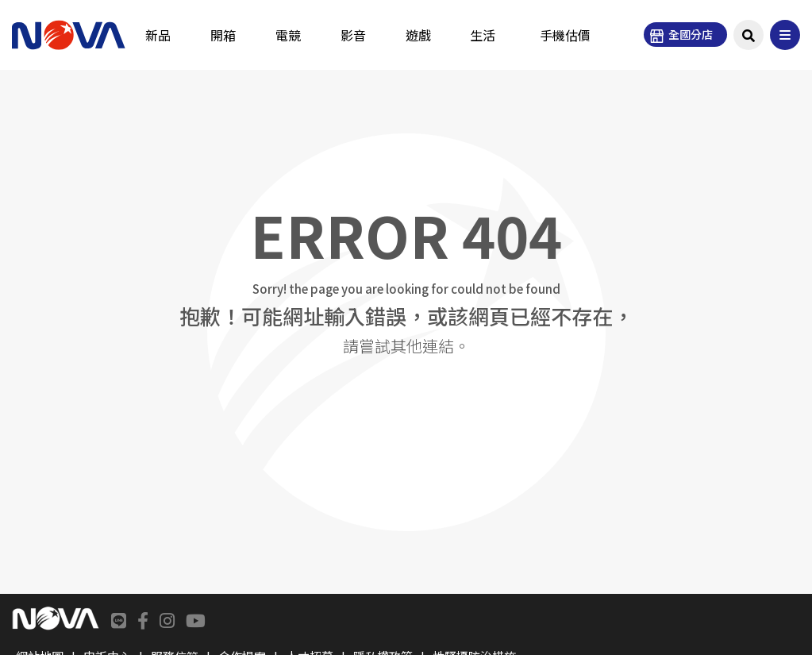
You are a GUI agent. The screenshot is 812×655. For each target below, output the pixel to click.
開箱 (223, 35)
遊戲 (418, 35)
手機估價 (565, 35)
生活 (483, 35)
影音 (353, 35)
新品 (158, 35)
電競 (288, 35)
